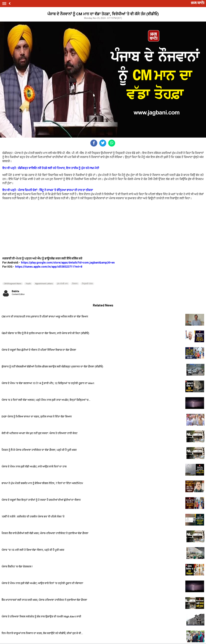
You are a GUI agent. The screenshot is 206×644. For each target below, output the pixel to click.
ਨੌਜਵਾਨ (75, 284)
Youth (28, 284)
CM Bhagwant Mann (13, 284)
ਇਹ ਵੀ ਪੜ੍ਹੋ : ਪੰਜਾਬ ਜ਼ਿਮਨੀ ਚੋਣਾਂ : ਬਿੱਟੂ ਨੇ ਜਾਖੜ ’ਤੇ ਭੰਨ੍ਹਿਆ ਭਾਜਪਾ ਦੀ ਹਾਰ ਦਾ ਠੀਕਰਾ (48, 190)
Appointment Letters (44, 284)
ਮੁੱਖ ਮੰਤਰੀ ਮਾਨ (62, 284)
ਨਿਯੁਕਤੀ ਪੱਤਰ (87, 284)
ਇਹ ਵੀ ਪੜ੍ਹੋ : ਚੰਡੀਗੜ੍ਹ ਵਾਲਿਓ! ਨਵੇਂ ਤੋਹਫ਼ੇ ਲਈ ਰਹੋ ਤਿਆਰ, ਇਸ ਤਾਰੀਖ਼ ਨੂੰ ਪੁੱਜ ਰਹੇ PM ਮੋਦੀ (51, 168)
